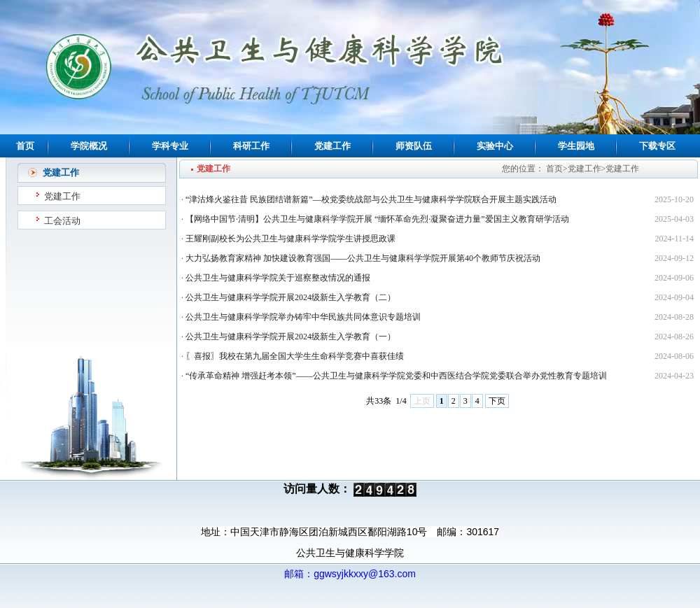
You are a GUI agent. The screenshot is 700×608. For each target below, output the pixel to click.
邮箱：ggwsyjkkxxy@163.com (350, 574)
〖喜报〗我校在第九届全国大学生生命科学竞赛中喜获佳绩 (295, 356)
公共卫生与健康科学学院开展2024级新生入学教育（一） (290, 337)
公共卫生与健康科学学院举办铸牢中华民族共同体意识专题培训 (303, 317)
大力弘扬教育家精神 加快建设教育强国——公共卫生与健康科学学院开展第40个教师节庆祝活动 (363, 258)
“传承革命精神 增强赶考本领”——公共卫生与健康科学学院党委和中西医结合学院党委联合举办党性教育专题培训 (396, 376)
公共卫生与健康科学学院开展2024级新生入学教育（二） (290, 297)
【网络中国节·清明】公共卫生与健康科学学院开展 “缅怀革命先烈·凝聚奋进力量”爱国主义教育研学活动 (377, 219)
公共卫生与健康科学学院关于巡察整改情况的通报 (278, 278)
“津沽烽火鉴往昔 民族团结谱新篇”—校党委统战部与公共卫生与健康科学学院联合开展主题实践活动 (371, 199)
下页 (497, 401)
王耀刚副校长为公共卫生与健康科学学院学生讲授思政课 (290, 239)
